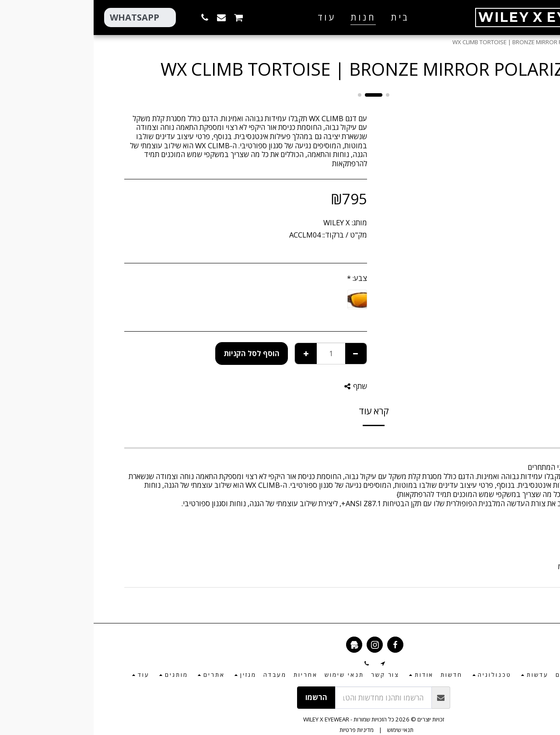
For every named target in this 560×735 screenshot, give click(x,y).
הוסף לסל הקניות (158, 353)
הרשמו (223, 697)
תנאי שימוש (307, 730)
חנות (508, 42)
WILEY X (243, 222)
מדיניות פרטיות (263, 730)
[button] (195, 17)
